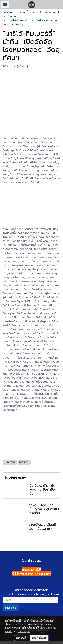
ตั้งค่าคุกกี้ (21, 638)
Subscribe (11, 608)
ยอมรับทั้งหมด (39, 638)
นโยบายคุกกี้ (24, 631)
